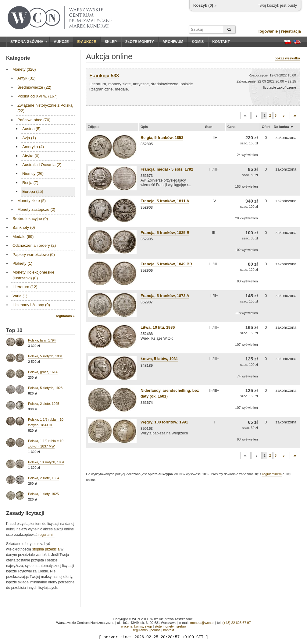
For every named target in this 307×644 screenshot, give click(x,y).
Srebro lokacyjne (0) (30, 219)
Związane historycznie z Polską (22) (45, 108)
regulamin (46, 535)
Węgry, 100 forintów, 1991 (164, 422)
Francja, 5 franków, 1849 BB (166, 264)
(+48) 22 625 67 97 (237, 623)
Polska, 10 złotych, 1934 (46, 462)
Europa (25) (33, 191)
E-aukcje (87, 42)
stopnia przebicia (46, 549)
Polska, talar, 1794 (42, 340)
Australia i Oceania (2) (42, 165)
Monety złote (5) (32, 201)
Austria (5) (31, 129)
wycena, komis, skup (136, 626)
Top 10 (14, 330)
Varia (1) (20, 296)
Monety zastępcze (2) (36, 209)
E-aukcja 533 (104, 76)
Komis (198, 42)
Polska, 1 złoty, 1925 (43, 494)
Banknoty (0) (24, 227)
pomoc (155, 630)
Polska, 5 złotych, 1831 (45, 356)
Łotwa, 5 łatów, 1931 (159, 359)
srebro (181, 626)
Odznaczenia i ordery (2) (34, 245)
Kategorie (18, 58)
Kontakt (221, 42)
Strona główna (29, 42)
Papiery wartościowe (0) (34, 255)
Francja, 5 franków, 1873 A (165, 296)
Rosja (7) (30, 183)
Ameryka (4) (33, 147)
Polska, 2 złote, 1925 (44, 404)
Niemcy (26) (33, 173)
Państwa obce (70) (34, 120)
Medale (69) (23, 237)
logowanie (268, 31)
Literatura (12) (25, 287)
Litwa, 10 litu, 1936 (158, 327)
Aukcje (61, 42)
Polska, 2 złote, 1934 (44, 478)
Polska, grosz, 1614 (43, 372)
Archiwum (173, 42)
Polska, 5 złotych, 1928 (45, 388)
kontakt (168, 630)
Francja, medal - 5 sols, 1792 (167, 169)
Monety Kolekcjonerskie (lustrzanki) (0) (33, 275)
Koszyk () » (205, 5)
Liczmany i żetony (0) (31, 305)
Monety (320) (24, 69)
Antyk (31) (26, 78)
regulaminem (272, 474)
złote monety (164, 626)
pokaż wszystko (287, 58)
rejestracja (291, 31)
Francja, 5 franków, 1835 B (165, 233)
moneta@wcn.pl (202, 623)
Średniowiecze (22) (34, 87)
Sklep (111, 42)
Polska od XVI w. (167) (37, 96)
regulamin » (65, 316)
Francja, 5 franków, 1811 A (165, 201)
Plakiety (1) (22, 263)
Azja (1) (29, 138)
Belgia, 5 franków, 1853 (162, 138)
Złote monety (140, 42)
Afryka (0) (31, 156)
